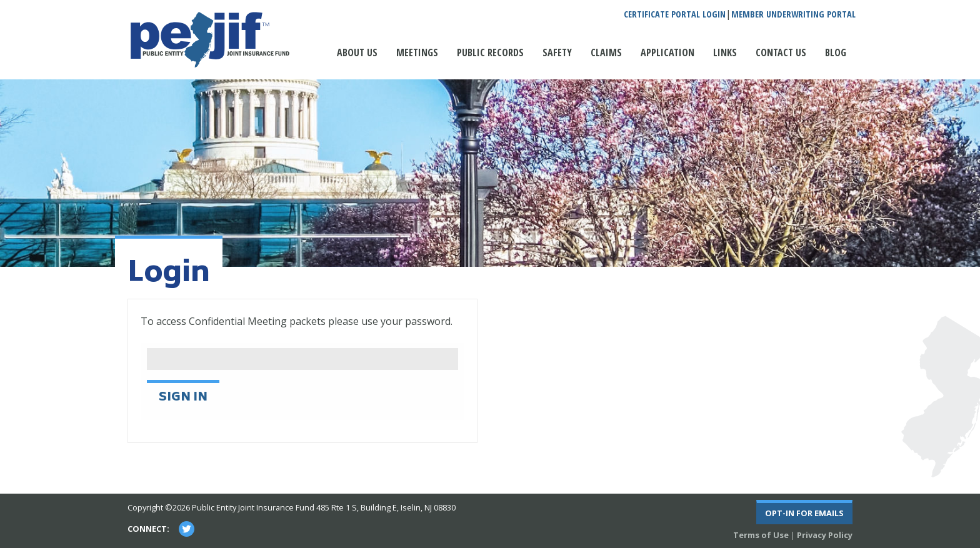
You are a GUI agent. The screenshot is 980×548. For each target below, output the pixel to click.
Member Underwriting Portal (793, 14)
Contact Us (781, 52)
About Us (357, 52)
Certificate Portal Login (675, 14)
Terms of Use (761, 535)
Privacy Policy (825, 535)
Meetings (417, 52)
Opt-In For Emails (804, 513)
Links (725, 52)
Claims (606, 52)
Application (667, 52)
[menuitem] (357, 59)
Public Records (490, 52)
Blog (836, 52)
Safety (557, 52)
